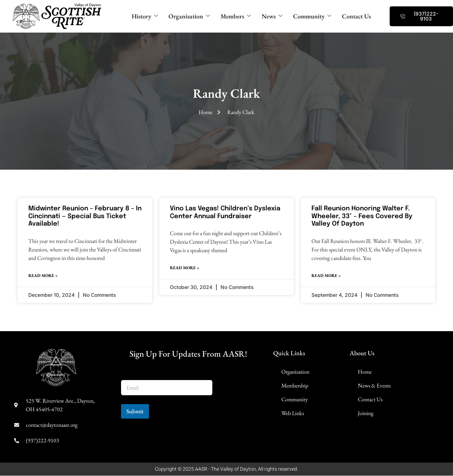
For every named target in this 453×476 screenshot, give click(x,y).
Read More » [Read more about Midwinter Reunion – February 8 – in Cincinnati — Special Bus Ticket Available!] (43, 276)
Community (314, 16)
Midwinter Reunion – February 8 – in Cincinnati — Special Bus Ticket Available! (85, 216)
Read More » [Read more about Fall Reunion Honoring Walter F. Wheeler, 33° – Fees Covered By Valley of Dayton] (326, 276)
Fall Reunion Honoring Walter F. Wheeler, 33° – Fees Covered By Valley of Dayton (362, 216)
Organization (186, 16)
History (140, 16)
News (272, 16)
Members (234, 16)
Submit (135, 412)
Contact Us (361, 16)
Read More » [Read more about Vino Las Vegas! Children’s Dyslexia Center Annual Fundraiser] (185, 268)
